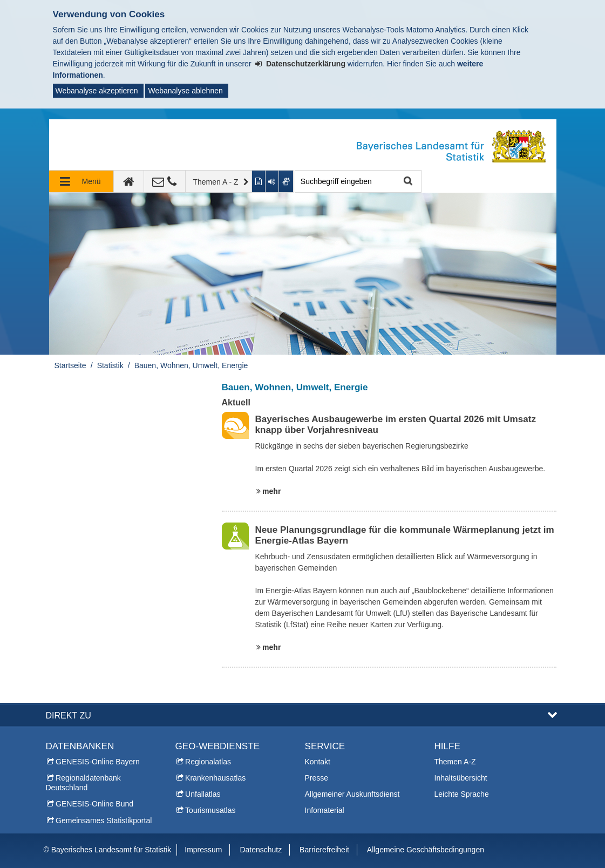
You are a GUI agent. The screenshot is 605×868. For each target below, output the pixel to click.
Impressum (203, 850)
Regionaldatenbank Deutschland (83, 783)
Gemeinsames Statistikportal (104, 820)
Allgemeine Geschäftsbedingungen (426, 850)
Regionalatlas (208, 762)
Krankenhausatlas (215, 778)
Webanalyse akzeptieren (97, 91)
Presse (317, 778)
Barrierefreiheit (324, 850)
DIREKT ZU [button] (69, 715)
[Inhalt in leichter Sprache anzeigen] (259, 181)
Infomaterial (325, 810)
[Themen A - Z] (219, 181)
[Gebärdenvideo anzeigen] (286, 181)
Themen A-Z (455, 762)
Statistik (110, 365)
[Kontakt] (165, 181)
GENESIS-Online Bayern (98, 762)
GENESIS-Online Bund (94, 804)
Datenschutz (261, 850)
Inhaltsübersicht (461, 778)
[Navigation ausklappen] (81, 181)
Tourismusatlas (210, 810)
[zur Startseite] (129, 181)
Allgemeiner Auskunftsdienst (352, 794)
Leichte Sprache (462, 794)
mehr (271, 491)
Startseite (70, 365)
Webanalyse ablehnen (185, 91)
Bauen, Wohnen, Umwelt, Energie (191, 365)
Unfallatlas (203, 794)
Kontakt (318, 762)
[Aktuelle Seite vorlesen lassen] (273, 181)
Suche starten (407, 182)
